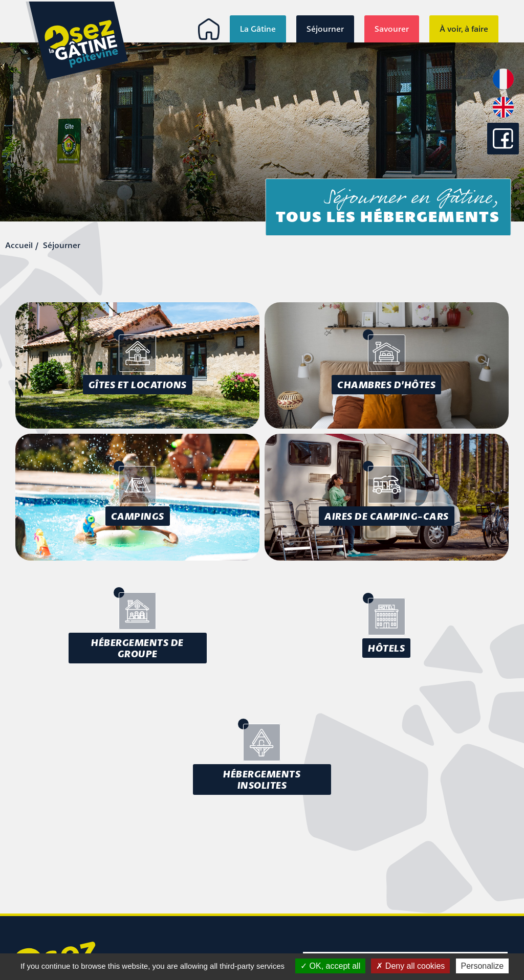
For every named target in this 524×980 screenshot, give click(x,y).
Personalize (483, 966)
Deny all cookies (410, 966)
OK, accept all (330, 966)
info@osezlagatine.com (58, 920)
